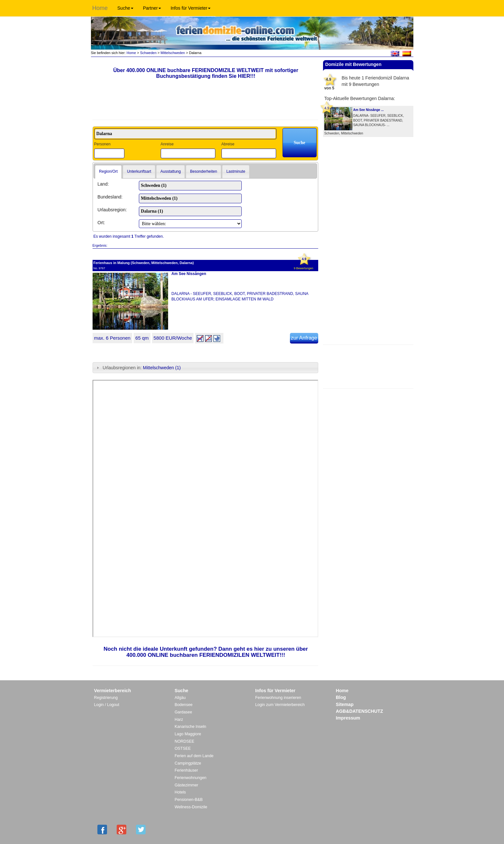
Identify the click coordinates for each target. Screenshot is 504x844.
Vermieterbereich (113, 691)
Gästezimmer (186, 785)
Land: (103, 184)
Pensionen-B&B (189, 800)
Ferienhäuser (186, 770)
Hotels (180, 792)
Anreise (167, 144)
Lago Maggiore (188, 734)
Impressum (348, 718)
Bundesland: (110, 197)
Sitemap (345, 704)
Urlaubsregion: (112, 210)
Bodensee (184, 705)
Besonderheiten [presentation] (203, 171)
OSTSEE (183, 748)
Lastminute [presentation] (236, 171)
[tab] (108, 172)
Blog (341, 697)
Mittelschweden (173, 53)
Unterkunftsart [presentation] (139, 171)
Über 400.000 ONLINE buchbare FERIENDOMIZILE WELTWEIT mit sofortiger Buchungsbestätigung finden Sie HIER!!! (206, 73)
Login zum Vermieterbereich (280, 705)
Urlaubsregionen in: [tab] (138, 368)
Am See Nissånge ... (369, 110)
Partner (152, 8)
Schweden (148, 53)
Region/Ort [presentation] (108, 171)
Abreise (228, 144)
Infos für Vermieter (191, 8)
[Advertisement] (368, 366)
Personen (102, 144)
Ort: (101, 223)
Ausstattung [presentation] (171, 171)
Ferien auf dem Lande (194, 756)
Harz (179, 720)
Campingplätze (188, 763)
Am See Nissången (189, 274)
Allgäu (180, 698)
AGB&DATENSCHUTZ (360, 711)
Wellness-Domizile (191, 807)
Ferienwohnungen (190, 778)
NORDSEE (184, 741)
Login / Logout (107, 705)
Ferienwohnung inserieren (278, 698)
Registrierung (106, 698)
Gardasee (183, 712)
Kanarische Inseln (190, 727)
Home (100, 8)
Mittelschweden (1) (162, 368)
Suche (125, 8)
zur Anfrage (304, 338)
